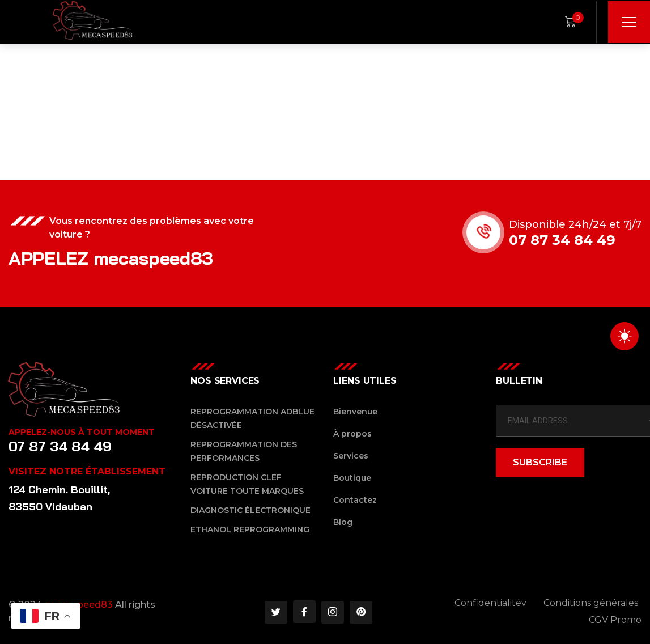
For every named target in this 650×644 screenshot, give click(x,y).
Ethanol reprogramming (250, 529)
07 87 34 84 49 (563, 240)
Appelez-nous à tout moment (82, 432)
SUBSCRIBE (540, 462)
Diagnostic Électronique (250, 510)
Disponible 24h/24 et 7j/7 (576, 224)
